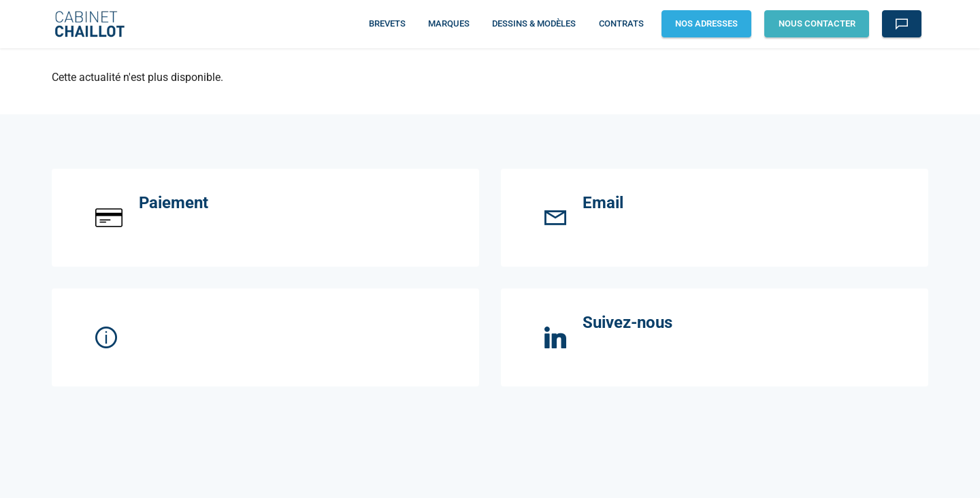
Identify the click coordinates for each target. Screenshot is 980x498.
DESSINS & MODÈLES (534, 23)
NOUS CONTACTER (817, 23)
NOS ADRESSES (706, 23)
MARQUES (449, 23)
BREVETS (387, 23)
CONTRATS (621, 23)
